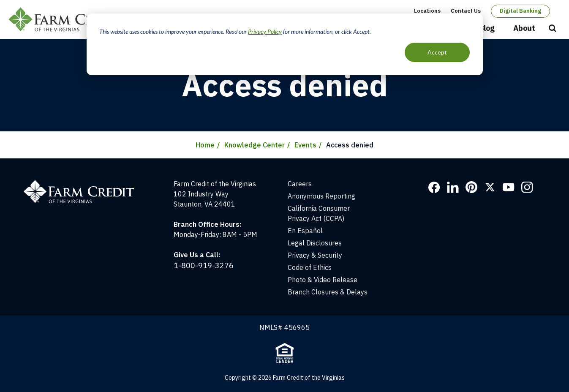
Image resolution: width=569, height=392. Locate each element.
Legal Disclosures (315, 243)
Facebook (434, 187)
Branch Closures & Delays (328, 292)
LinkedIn (453, 187)
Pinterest (471, 187)
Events (305, 145)
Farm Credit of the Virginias (69, 19)
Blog (487, 28)
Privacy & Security (315, 255)
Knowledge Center (255, 145)
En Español (305, 231)
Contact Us (466, 11)
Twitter (490, 187)
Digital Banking (520, 11)
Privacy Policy (265, 31)
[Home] (84, 184)
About (524, 28)
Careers (300, 184)
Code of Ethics (310, 267)
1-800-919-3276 (204, 265)
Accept (437, 52)
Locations (427, 11)
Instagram (527, 187)
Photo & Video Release (323, 280)
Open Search (553, 29)
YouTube (509, 187)
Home (205, 145)
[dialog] (285, 44)
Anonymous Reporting (321, 196)
